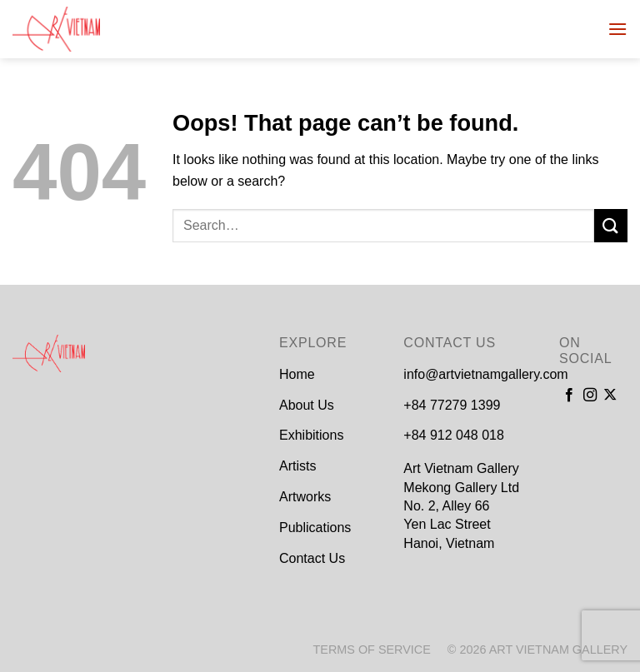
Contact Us (312, 558)
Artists (297, 466)
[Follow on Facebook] (569, 396)
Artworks (305, 497)
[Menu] (617, 29)
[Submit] (611, 225)
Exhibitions (311, 435)
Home (297, 374)
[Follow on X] (610, 396)
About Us (307, 405)
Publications (315, 528)
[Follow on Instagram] (590, 396)
